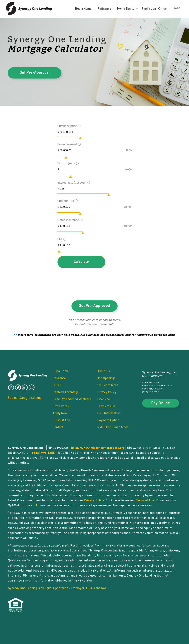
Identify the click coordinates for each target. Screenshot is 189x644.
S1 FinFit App (61, 420)
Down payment (69, 144)
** (95, 335)
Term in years (68, 163)
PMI (61, 239)
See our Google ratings (25, 398)
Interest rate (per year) (73, 183)
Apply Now (60, 413)
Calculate (81, 262)
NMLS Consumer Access (113, 427)
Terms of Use (106, 406)
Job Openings (106, 378)
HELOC (57, 385)
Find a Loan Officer (155, 9)
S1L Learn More (108, 385)
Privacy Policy (107, 392)
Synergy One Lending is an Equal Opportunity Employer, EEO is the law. (57, 588)
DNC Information (109, 413)
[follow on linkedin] (25, 390)
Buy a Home (83, 9)
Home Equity (126, 9)
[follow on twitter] (18, 390)
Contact (58, 427)
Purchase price (69, 126)
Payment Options (109, 420)
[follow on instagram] (32, 390)
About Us (104, 371)
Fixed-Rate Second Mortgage (72, 399)
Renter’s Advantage (66, 392)
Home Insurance (70, 220)
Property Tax (67, 201)
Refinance (104, 9)
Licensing (103, 399)
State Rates (61, 406)
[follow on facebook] (11, 390)
